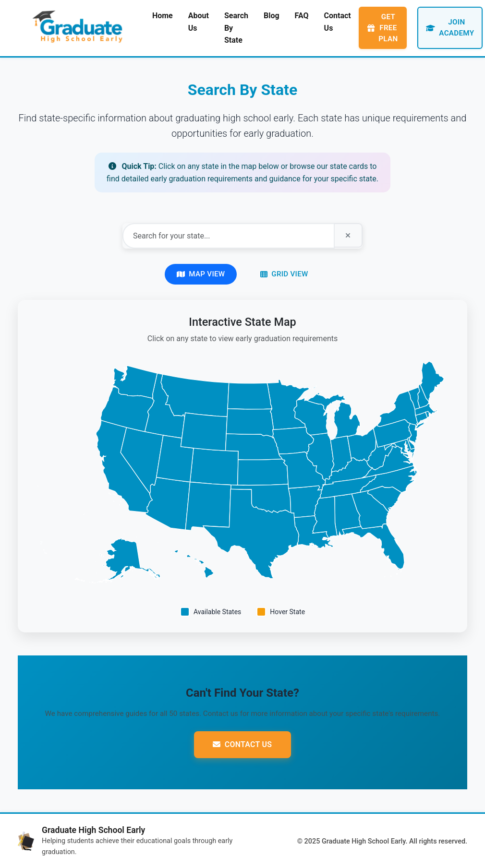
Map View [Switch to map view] (201, 273)
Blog (272, 16)
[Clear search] (348, 236)
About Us (199, 22)
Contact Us (338, 22)
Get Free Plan (383, 28)
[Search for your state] (228, 236)
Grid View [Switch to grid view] (284, 273)
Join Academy (450, 28)
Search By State (236, 28)
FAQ (302, 16)
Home (163, 16)
